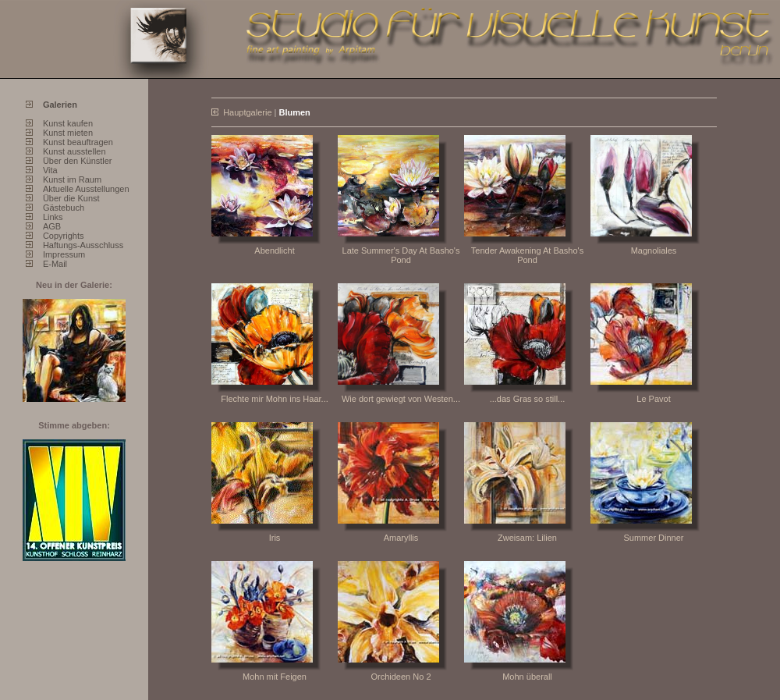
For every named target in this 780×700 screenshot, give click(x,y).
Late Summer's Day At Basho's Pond (401, 255)
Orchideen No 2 (401, 677)
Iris (275, 538)
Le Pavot (653, 399)
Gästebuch (64, 208)
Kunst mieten (68, 133)
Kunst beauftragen (78, 142)
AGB (52, 226)
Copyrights (64, 236)
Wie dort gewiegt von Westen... (401, 399)
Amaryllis (401, 538)
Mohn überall (527, 677)
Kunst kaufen (68, 123)
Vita (50, 170)
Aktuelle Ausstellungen (86, 189)
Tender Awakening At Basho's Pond (527, 255)
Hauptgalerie (247, 112)
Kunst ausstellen (74, 151)
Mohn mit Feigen (275, 677)
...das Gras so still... (528, 399)
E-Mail (55, 264)
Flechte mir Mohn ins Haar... (275, 399)
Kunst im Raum (72, 179)
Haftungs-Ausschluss (83, 245)
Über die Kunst (71, 198)
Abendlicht (274, 251)
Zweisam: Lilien (527, 538)
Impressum (64, 254)
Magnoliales (654, 251)
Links (53, 217)
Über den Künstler (78, 161)
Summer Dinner (653, 538)
